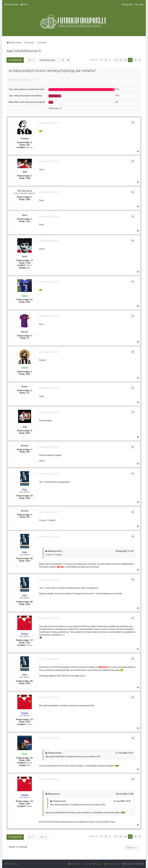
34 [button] (116, 60)
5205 (28, 302)
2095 (28, 374)
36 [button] (125, 60)
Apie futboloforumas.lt (24, 51)
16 (28, 338)
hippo (25, 296)
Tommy (25, 634)
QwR (25, 172)
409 (28, 452)
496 (28, 145)
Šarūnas (25, 446)
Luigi (25, 427)
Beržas (25, 332)
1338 (28, 263)
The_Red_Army (25, 191)
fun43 (25, 257)
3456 (28, 760)
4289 (28, 199)
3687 (28, 433)
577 (28, 393)
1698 (28, 178)
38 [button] (135, 60)
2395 (28, 643)
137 (32, 640)
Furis (25, 490)
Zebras (25, 368)
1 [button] (110, 60)
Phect (25, 754)
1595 (28, 221)
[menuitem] (24, 4)
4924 (28, 498)
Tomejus (25, 139)
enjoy (25, 215)
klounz (25, 387)
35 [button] (121, 60)
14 (32, 260)
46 (32, 758)
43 (32, 300)
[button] (101, 60)
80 (32, 496)
